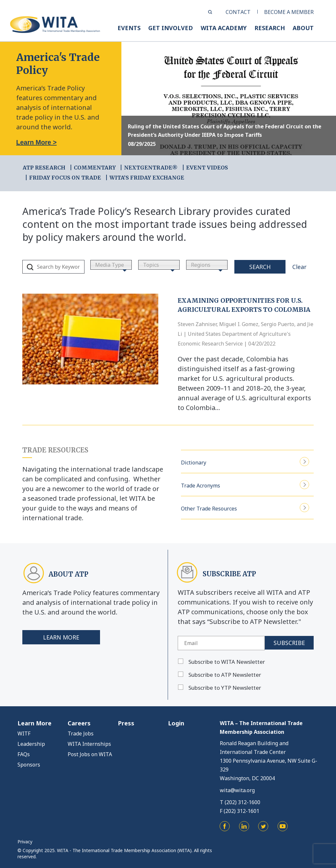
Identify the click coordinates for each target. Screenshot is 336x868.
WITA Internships (89, 744)
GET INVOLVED (171, 28)
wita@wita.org (237, 790)
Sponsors (29, 765)
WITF (24, 733)
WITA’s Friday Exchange (147, 178)
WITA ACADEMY (224, 28)
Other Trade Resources (245, 508)
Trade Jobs (81, 733)
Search (260, 267)
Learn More (62, 637)
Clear (299, 267)
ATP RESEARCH (44, 168)
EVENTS (129, 28)
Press (126, 723)
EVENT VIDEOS (207, 168)
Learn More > (36, 142)
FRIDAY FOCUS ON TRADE (65, 178)
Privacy (25, 842)
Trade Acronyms (245, 485)
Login (176, 723)
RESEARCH (270, 28)
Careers (79, 723)
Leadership (31, 744)
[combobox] (111, 265)
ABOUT (303, 28)
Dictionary (245, 462)
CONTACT (238, 12)
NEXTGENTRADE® (151, 168)
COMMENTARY (95, 168)
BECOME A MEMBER (289, 12)
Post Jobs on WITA (90, 754)
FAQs (24, 754)
